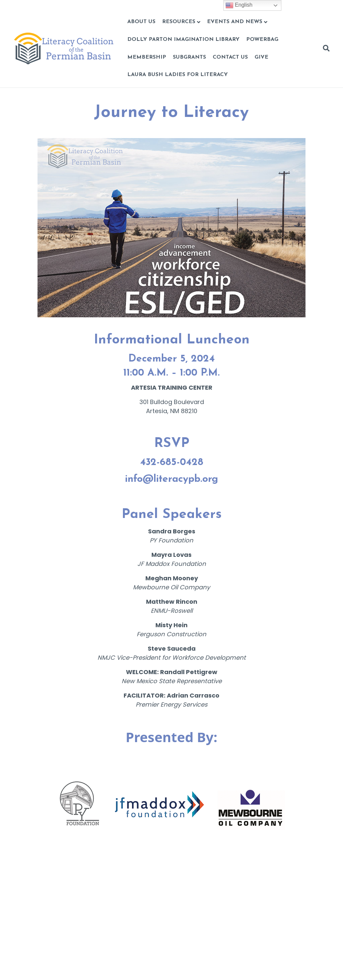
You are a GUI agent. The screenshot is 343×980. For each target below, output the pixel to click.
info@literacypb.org (171, 479)
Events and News (235, 22)
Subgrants (189, 57)
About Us (141, 22)
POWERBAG (262, 40)
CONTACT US (230, 57)
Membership (147, 57)
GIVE (261, 57)
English (239, 5)
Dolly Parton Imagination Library (183, 40)
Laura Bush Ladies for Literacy (178, 75)
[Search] (325, 48)
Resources (179, 22)
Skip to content (23, 5)
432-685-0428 (172, 463)
